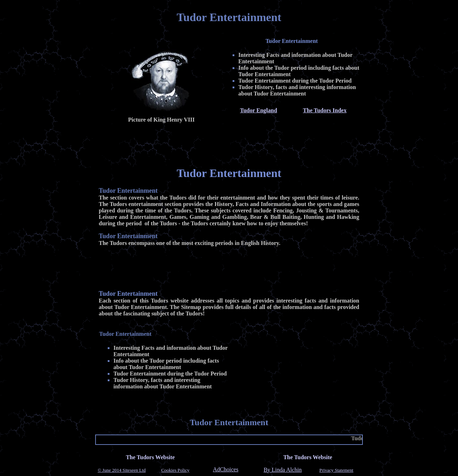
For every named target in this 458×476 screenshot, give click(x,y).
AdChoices (226, 470)
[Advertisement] (229, 143)
